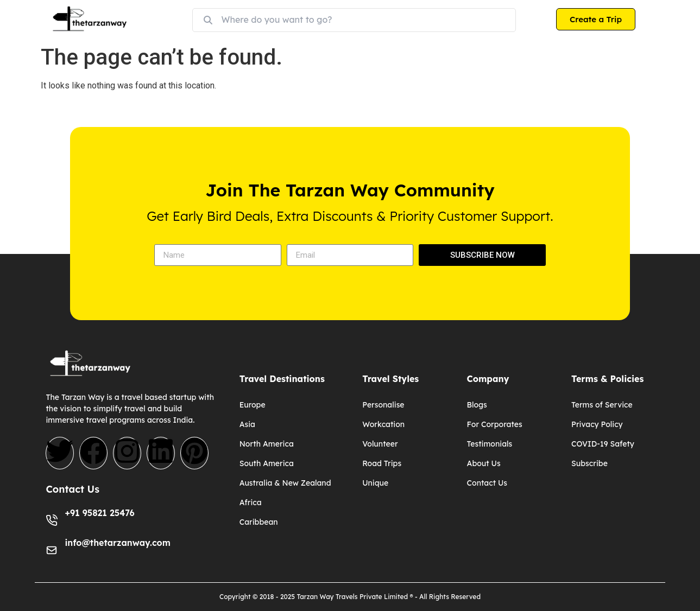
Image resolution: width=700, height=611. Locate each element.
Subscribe (589, 463)
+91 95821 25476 (99, 513)
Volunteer (380, 444)
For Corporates (495, 424)
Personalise (383, 405)
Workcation (383, 424)
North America (267, 444)
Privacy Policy (597, 424)
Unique (375, 483)
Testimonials (490, 444)
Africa (251, 502)
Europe (253, 405)
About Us (484, 463)
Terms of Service (602, 405)
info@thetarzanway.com (117, 543)
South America (267, 463)
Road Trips (382, 463)
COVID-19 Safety (603, 444)
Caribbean (259, 522)
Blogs (477, 405)
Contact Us (487, 483)
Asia (247, 424)
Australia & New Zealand (285, 483)
